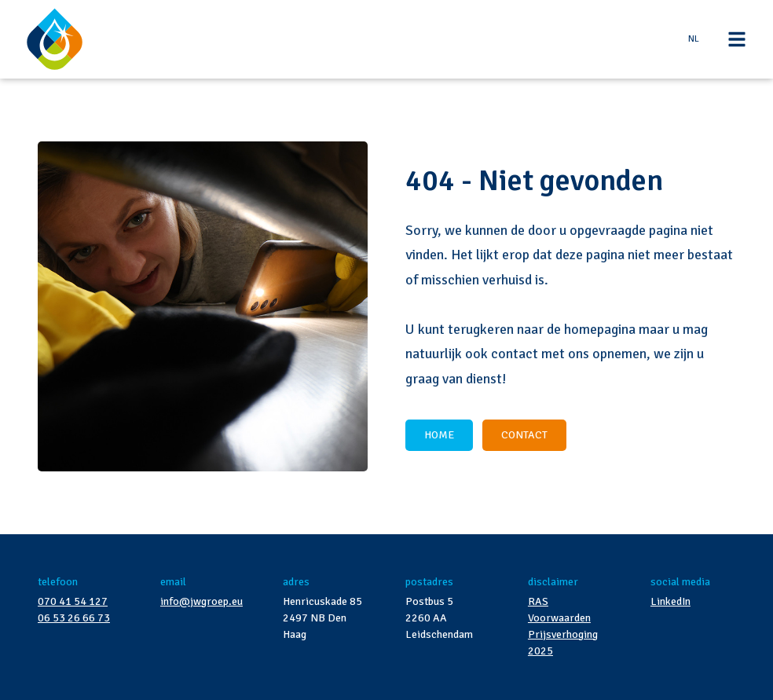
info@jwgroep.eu (201, 601)
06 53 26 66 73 (74, 618)
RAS (538, 601)
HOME (439, 435)
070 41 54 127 (73, 601)
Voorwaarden (559, 618)
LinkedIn (670, 601)
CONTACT (524, 435)
